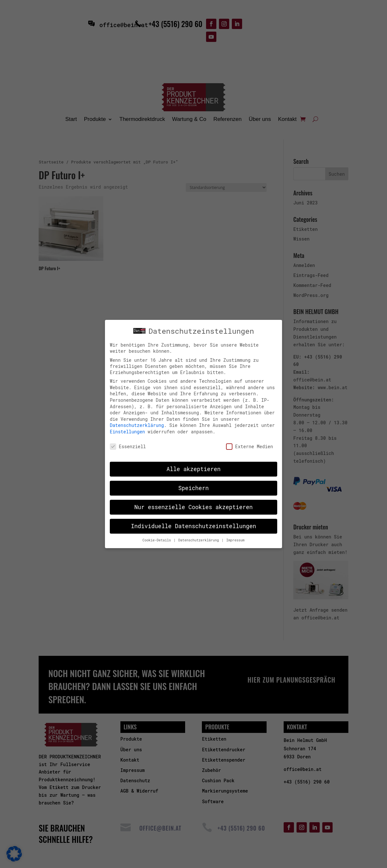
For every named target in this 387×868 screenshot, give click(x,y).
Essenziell (128, 442)
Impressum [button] (236, 536)
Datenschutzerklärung (137, 421)
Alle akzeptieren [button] (193, 464)
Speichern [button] (194, 483)
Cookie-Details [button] (158, 536)
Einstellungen (127, 427)
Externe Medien (250, 442)
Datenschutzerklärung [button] (200, 536)
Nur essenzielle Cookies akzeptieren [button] (193, 503)
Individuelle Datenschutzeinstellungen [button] (194, 522)
